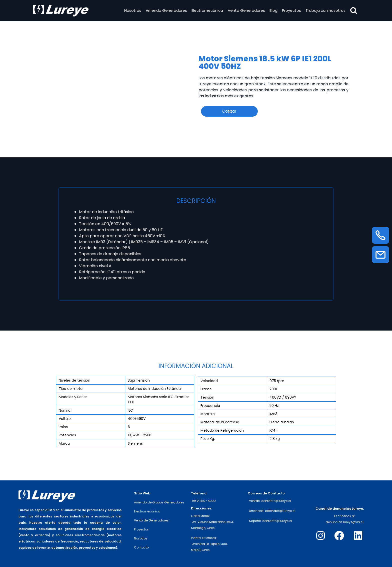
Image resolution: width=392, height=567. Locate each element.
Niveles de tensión (74, 380)
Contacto (141, 547)
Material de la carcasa (220, 422)
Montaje (208, 414)
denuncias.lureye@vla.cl (345, 522)
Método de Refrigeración (222, 430)
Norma (65, 410)
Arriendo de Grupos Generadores (159, 502)
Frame (206, 389)
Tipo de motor (71, 389)
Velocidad (209, 381)
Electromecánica (207, 11)
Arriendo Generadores (166, 11)
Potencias (67, 435)
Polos (63, 427)
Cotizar (229, 111)
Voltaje (65, 419)
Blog (273, 11)
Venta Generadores (246, 11)
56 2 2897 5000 (204, 501)
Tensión (207, 397)
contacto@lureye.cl (276, 501)
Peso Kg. (208, 439)
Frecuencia (210, 406)
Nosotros (132, 11)
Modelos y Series (73, 397)
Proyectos (291, 11)
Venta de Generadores (151, 520)
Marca (64, 443)
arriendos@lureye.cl (280, 511)
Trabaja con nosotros (325, 11)
